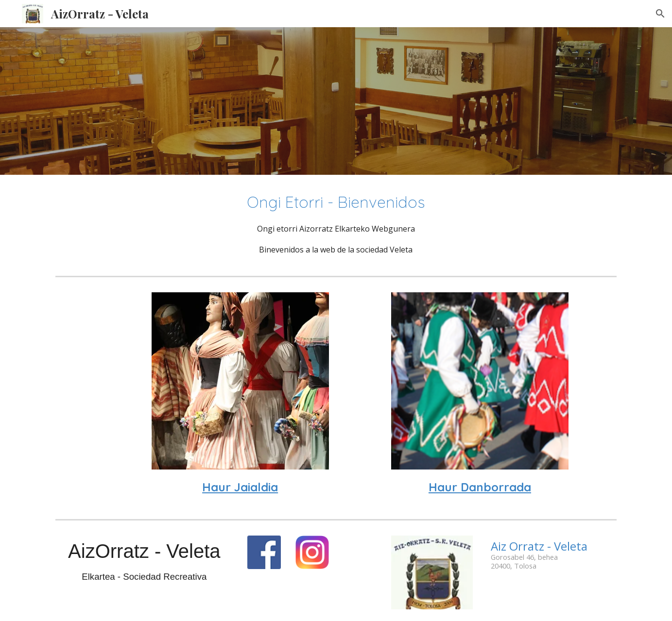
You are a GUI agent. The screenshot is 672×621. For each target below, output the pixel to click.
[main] (336, 223)
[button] (660, 14)
